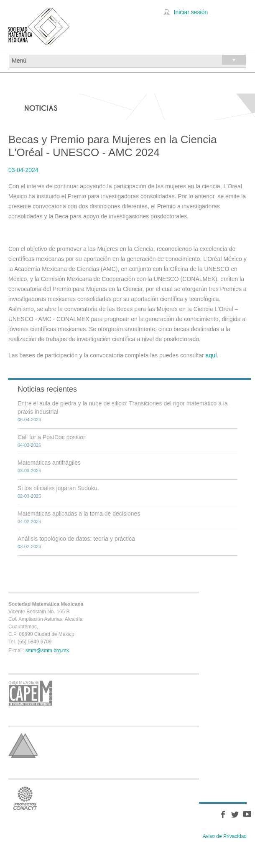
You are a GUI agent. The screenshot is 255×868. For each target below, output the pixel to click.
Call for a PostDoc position (52, 437)
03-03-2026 (29, 471)
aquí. (212, 355)
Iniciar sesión (191, 12)
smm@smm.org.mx (47, 650)
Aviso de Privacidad (225, 836)
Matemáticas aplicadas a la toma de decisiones (79, 514)
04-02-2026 (29, 521)
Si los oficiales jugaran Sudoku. (58, 488)
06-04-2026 (29, 420)
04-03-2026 (29, 445)
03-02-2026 (29, 547)
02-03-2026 (29, 496)
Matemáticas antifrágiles (49, 463)
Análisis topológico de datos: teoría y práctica (76, 539)
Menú (129, 60)
